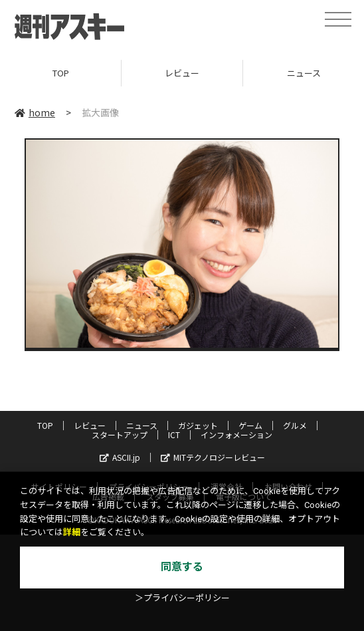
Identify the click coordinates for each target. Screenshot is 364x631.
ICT (174, 435)
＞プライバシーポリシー (182, 598)
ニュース (142, 425)
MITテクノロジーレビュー (213, 457)
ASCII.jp (120, 457)
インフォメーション (236, 435)
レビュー (182, 73)
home (35, 112)
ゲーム (250, 425)
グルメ (295, 425)
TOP (61, 73)
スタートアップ (120, 435)
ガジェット (198, 425)
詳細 (72, 532)
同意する (182, 567)
